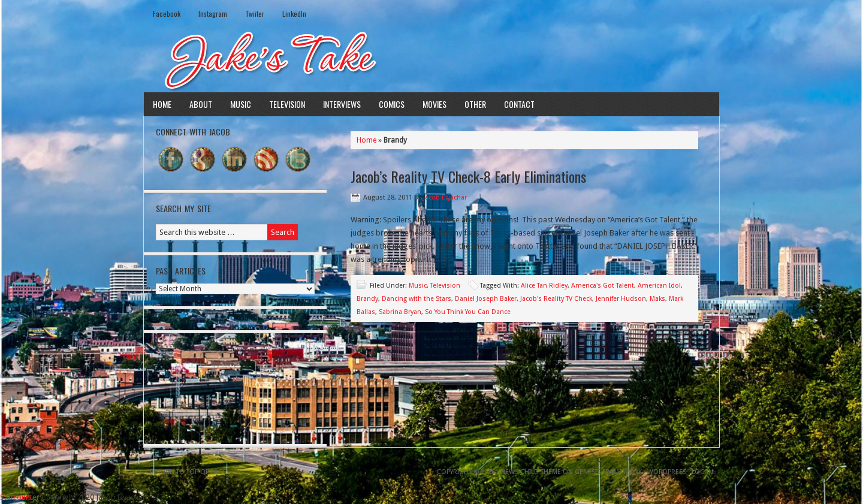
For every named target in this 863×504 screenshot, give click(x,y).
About (201, 104)
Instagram (213, 13)
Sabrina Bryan (400, 312)
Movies (434, 104)
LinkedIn (294, 13)
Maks (657, 299)
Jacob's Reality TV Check (556, 299)
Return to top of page (188, 472)
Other (475, 104)
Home (162, 104)
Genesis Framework (608, 472)
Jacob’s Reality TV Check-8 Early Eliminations (468, 176)
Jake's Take (431, 59)
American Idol (659, 286)
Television (287, 104)
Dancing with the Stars (417, 299)
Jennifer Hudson (621, 299)
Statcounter (20, 497)
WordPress (667, 472)
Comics (392, 104)
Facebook (167, 13)
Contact (519, 104)
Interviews (342, 104)
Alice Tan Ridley (544, 286)
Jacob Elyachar (445, 197)
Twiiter (255, 13)
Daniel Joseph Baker (486, 299)
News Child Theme (531, 472)
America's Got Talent (603, 286)
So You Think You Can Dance (468, 312)
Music (241, 104)
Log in (702, 472)
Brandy (367, 299)
